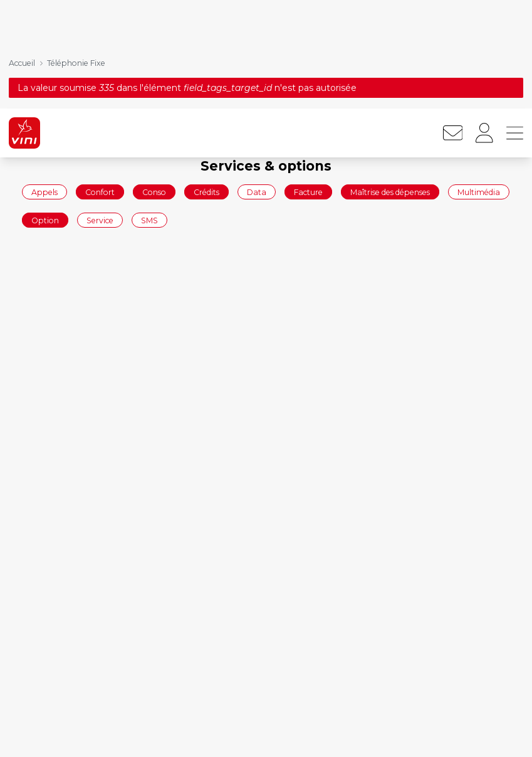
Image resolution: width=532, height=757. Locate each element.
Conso (154, 83)
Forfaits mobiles (226, 733)
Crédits (206, 83)
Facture (308, 83)
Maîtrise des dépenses (390, 83)
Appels (44, 83)
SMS (149, 112)
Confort (100, 83)
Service (100, 112)
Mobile (381, 733)
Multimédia (479, 83)
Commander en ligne (63, 733)
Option (45, 112)
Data (257, 83)
